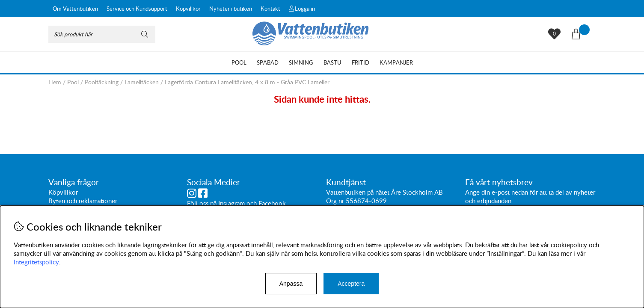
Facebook (272, 204)
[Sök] (102, 34)
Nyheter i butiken (231, 9)
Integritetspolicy (36, 262)
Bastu (332, 62)
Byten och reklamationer (83, 201)
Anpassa (291, 284)
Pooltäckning (102, 82)
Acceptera (351, 284)
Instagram (231, 204)
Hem (55, 82)
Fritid (361, 62)
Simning (301, 62)
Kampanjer (396, 62)
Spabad (268, 62)
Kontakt (270, 9)
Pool (239, 62)
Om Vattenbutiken (75, 9)
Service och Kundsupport (137, 9)
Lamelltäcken (142, 82)
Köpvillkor (188, 9)
